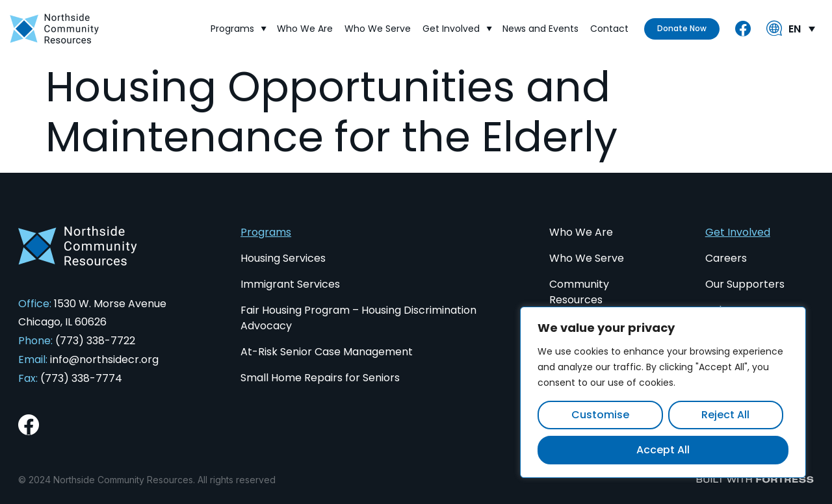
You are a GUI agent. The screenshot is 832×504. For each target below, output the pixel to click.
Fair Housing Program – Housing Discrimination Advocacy (358, 318)
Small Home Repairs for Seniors (320, 378)
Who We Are (305, 28)
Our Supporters (745, 284)
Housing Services (283, 258)
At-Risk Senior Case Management (327, 352)
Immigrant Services (290, 284)
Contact (610, 28)
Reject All (725, 415)
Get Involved (457, 28)
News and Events (541, 28)
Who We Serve (378, 28)
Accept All (663, 450)
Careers (726, 258)
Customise (600, 415)
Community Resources (579, 292)
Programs (239, 28)
